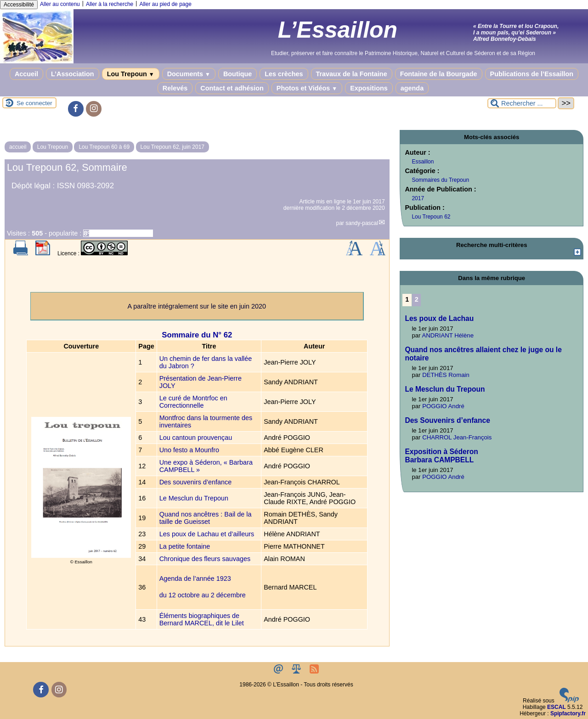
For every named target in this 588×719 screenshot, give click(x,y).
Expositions (369, 88)
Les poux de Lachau (439, 318)
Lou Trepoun (131, 74)
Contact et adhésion (232, 88)
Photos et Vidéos (307, 88)
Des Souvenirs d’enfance (447, 420)
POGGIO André (443, 406)
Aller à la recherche (110, 4)
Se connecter (34, 103)
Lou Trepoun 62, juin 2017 (172, 147)
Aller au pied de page (165, 4)
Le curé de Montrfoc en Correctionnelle (193, 402)
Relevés (175, 88)
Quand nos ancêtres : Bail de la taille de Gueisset (206, 518)
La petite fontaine (185, 546)
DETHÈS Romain (446, 375)
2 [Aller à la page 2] (417, 299)
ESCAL (557, 707)
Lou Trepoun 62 (431, 217)
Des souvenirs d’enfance (196, 482)
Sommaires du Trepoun (440, 180)
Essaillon (423, 162)
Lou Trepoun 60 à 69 (104, 147)
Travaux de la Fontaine (352, 74)
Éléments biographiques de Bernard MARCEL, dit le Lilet (202, 619)
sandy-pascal (362, 223)
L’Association (73, 74)
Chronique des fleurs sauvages (205, 559)
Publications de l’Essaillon (532, 74)
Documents (189, 74)
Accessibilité (19, 5)
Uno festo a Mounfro (189, 450)
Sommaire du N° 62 (197, 335)
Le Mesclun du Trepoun (194, 498)
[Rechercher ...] (522, 103)
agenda (412, 88)
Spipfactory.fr (568, 713)
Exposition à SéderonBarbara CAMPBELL (441, 456)
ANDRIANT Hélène (448, 335)
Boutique (237, 74)
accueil (18, 147)
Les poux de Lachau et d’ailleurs (207, 534)
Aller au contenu (60, 4)
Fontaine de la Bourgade (439, 74)
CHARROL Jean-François (457, 437)
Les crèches (284, 74)
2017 (418, 198)
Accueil (26, 74)
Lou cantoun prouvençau (196, 438)
